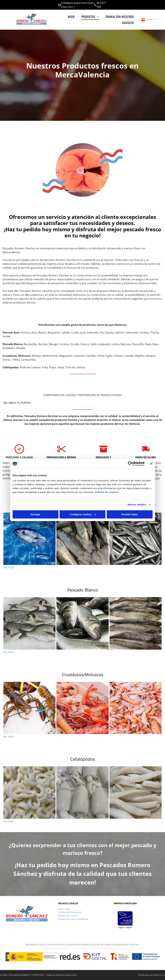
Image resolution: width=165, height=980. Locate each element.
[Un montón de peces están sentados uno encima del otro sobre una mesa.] (82, 623)
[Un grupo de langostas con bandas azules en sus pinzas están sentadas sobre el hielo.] (29, 708)
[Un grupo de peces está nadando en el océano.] (29, 539)
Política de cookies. (107, 492)
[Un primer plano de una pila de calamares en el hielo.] (82, 792)
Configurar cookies (83, 514)
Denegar (35, 514)
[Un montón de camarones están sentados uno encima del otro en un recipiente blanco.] (82, 708)
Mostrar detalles (137, 505)
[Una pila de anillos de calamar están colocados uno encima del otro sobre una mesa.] (29, 792)
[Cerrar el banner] (151, 464)
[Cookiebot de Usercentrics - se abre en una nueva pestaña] (130, 464)
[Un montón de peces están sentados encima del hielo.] (82, 539)
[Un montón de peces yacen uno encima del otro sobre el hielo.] (29, 623)
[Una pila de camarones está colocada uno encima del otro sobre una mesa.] (136, 708)
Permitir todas (130, 514)
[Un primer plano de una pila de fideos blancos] (136, 792)
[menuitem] (71, 17)
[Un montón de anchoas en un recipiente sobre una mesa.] (136, 539)
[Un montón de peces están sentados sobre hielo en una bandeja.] (136, 623)
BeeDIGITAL (159, 975)
